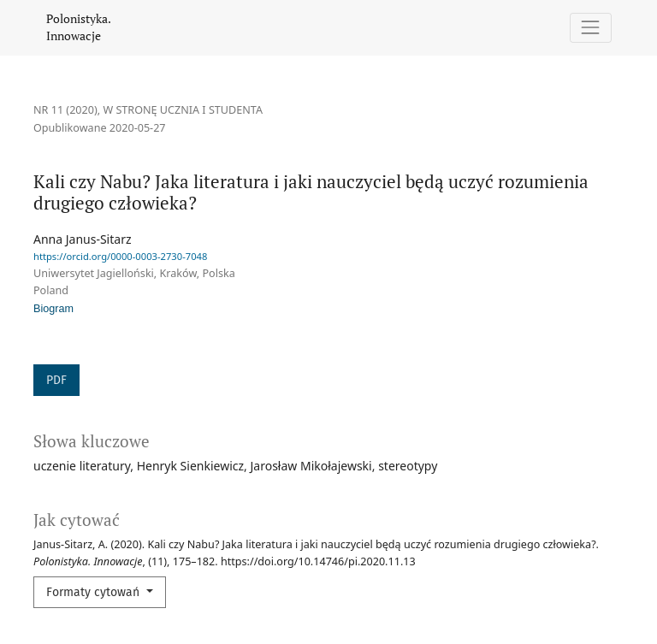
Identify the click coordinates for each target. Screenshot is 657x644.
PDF (56, 380)
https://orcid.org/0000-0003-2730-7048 (120, 256)
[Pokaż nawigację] (591, 28)
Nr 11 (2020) (65, 110)
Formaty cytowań (95, 592)
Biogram (53, 309)
